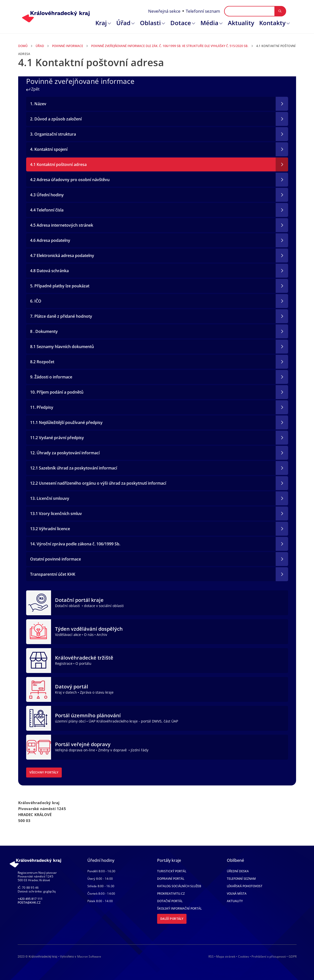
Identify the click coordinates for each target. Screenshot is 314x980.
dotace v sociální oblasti (104, 606)
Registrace (64, 663)
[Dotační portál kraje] (39, 602)
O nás (89, 635)
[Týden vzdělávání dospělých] (39, 631)
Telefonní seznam (203, 11)
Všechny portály (44, 773)
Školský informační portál (179, 908)
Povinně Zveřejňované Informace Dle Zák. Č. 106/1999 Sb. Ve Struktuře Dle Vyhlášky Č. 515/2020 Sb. (170, 46)
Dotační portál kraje (79, 600)
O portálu (83, 663)
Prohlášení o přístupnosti (269, 956)
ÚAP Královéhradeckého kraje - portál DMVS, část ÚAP (133, 721)
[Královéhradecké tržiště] (39, 660)
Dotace (181, 23)
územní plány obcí (70, 721)
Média (209, 23)
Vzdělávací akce (68, 635)
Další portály (172, 919)
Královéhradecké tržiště (84, 658)
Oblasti (150, 23)
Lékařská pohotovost (245, 886)
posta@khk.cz (29, 903)
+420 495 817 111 (30, 899)
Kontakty (272, 23)
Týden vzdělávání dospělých (89, 629)
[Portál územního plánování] (39, 718)
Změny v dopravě (113, 750)
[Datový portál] (39, 689)
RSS (211, 956)
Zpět (33, 89)
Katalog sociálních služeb (179, 886)
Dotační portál (170, 901)
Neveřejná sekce (164, 11)
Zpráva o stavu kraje (97, 692)
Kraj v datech (66, 692)
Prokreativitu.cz (171, 894)
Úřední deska (238, 871)
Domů (23, 46)
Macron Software (89, 956)
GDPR (293, 956)
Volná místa (237, 894)
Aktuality (241, 23)
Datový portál (72, 687)
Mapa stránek (226, 956)
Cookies (244, 957)
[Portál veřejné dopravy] (39, 747)
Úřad (123, 23)
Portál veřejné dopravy (83, 744)
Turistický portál (172, 871)
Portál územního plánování (88, 715)
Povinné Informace (68, 46)
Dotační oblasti (68, 606)
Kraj (101, 23)
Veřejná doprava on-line (75, 750)
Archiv (102, 635)
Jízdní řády (140, 750)
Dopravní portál (171, 879)
